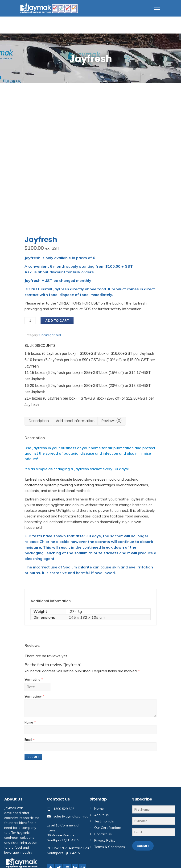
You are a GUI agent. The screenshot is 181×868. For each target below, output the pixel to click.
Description (39, 398)
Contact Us (103, 811)
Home (99, 785)
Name (30, 699)
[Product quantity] (30, 297)
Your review (34, 673)
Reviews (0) (112, 398)
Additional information (75, 398)
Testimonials (104, 798)
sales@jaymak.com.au (71, 793)
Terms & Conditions (110, 824)
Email (30, 716)
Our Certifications (108, 804)
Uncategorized (50, 312)
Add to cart (57, 297)
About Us (101, 792)
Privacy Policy (105, 817)
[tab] (39, 398)
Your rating (34, 656)
